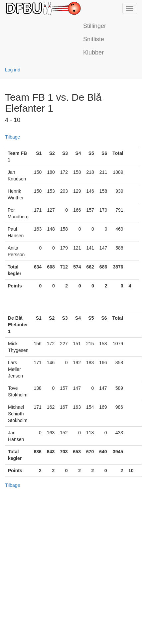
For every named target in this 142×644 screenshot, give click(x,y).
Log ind (13, 70)
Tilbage (12, 137)
